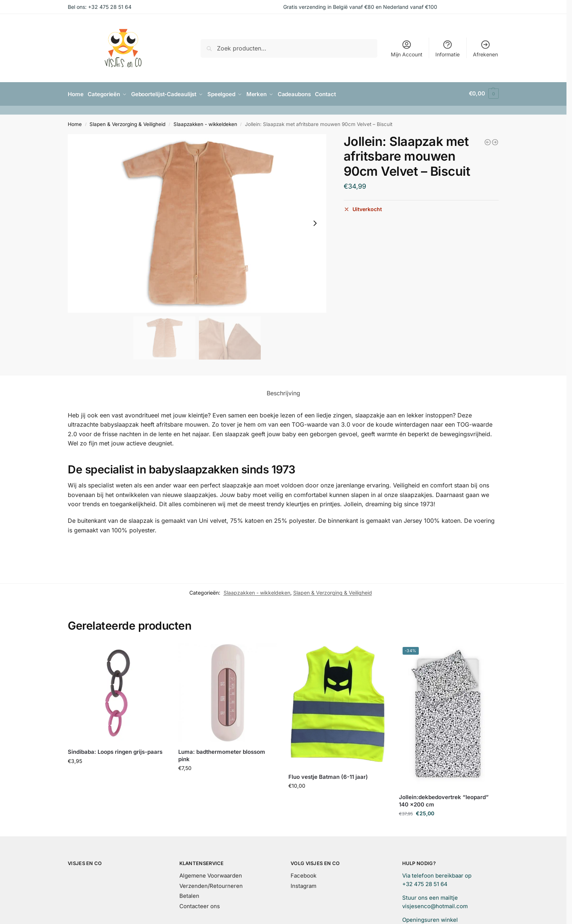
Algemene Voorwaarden (211, 874)
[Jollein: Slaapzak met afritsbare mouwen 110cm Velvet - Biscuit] (495, 141)
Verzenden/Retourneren (211, 885)
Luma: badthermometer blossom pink (222, 754)
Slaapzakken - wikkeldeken (205, 123)
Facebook (303, 874)
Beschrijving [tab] (283, 392)
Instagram (303, 885)
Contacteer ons (200, 905)
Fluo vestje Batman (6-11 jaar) (328, 775)
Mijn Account (407, 48)
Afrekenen (485, 48)
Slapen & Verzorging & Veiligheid (127, 123)
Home (75, 123)
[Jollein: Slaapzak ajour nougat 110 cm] (488, 141)
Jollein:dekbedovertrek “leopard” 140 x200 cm (444, 800)
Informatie (448, 48)
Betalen (189, 895)
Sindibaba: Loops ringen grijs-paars (115, 751)
